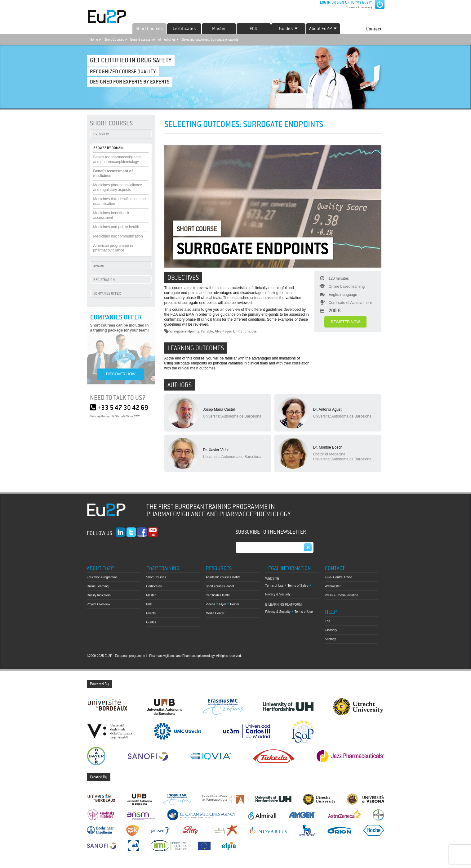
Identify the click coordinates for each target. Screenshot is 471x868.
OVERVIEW (101, 134)
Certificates (184, 29)
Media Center (215, 613)
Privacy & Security (278, 594)
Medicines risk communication (118, 236)
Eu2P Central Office (339, 577)
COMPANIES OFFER (107, 293)
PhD (253, 29)
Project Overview (99, 604)
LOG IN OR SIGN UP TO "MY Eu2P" (346, 2)
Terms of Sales (298, 586)
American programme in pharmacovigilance (113, 248)
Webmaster (333, 586)
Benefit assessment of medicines (153, 40)
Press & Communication (342, 595)
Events (151, 613)
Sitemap (331, 639)
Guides (151, 622)
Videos (211, 604)
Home (94, 40)
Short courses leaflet (220, 586)
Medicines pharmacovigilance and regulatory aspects (118, 187)
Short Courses (149, 29)
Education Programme (102, 577)
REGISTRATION (104, 280)
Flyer (223, 604)
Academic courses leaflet (223, 577)
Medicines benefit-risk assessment (111, 215)
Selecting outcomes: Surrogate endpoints (210, 40)
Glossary (331, 630)
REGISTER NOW (345, 322)
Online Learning (98, 586)
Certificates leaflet (218, 595)
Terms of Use (275, 586)
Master (219, 29)
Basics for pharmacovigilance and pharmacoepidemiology (118, 159)
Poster (235, 604)
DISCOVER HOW (121, 374)
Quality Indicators (99, 595)
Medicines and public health (116, 227)
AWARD (99, 266)
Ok (308, 547)
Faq (328, 621)
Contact (374, 29)
